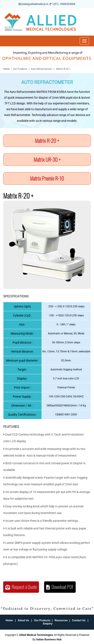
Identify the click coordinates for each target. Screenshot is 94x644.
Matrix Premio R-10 (47, 178)
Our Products (42, 620)
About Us (23, 620)
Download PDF (60, 587)
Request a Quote (21, 587)
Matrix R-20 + (47, 141)
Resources (61, 620)
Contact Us (79, 620)
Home (6, 69)
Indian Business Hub (49, 639)
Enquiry (48, 624)
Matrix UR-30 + (47, 160)
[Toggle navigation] (84, 41)
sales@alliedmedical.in (35, 4)
